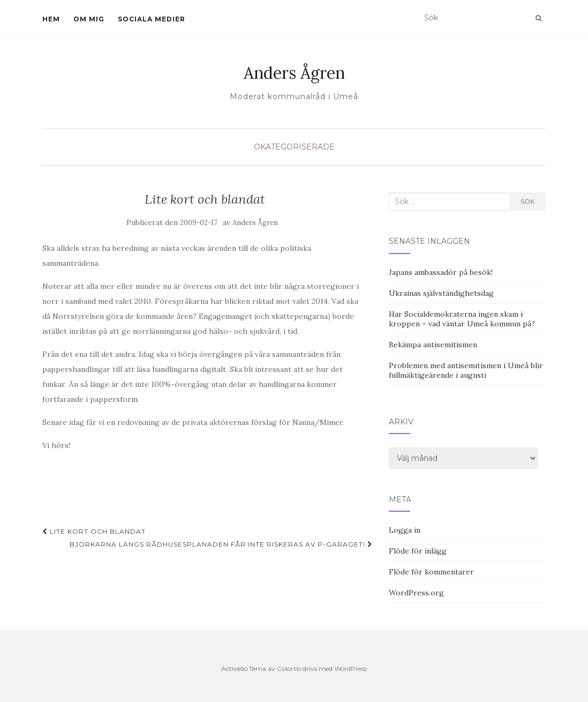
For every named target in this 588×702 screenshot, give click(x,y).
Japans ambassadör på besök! (441, 272)
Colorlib (289, 669)
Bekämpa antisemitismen (433, 345)
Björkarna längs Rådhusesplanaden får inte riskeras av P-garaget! (221, 544)
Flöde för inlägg (418, 551)
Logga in (405, 530)
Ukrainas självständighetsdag (441, 293)
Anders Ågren (294, 73)
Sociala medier (152, 19)
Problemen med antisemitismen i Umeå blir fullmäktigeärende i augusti (466, 370)
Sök (527, 201)
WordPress (350, 669)
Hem (51, 19)
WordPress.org (416, 593)
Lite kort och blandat (94, 531)
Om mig (89, 19)
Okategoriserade (294, 147)
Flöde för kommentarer (431, 572)
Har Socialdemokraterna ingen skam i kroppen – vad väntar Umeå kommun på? (462, 319)
